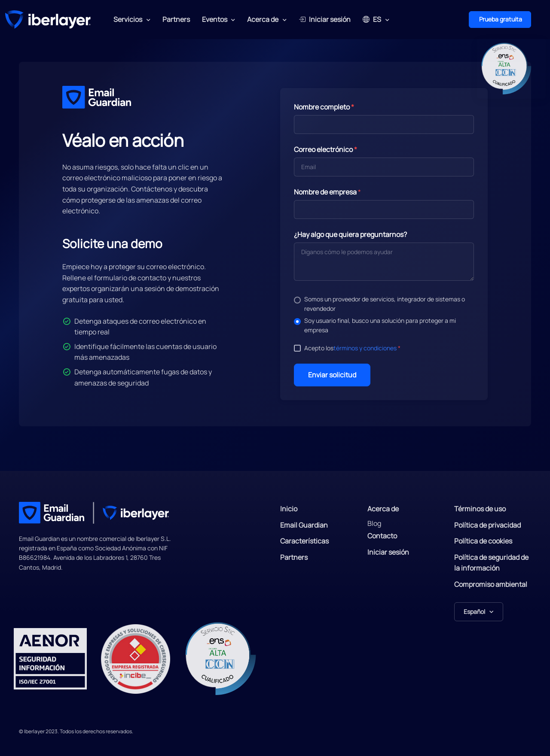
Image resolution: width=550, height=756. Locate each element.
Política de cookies (483, 541)
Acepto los (352, 348)
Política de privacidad (487, 525)
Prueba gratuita (500, 19)
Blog (374, 523)
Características (304, 541)
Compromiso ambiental (491, 584)
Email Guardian (304, 525)
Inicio (289, 509)
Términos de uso (480, 509)
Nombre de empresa (325, 192)
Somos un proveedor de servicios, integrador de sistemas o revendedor (385, 304)
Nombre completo (324, 107)
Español (474, 612)
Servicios (128, 19)
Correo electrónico (325, 149)
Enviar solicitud (332, 375)
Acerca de (263, 19)
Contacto (382, 536)
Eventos (215, 19)
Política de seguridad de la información (491, 563)
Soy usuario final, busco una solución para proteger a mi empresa (380, 325)
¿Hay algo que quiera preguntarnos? (350, 234)
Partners (176, 19)
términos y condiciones (365, 348)
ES (372, 19)
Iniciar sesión (325, 19)
